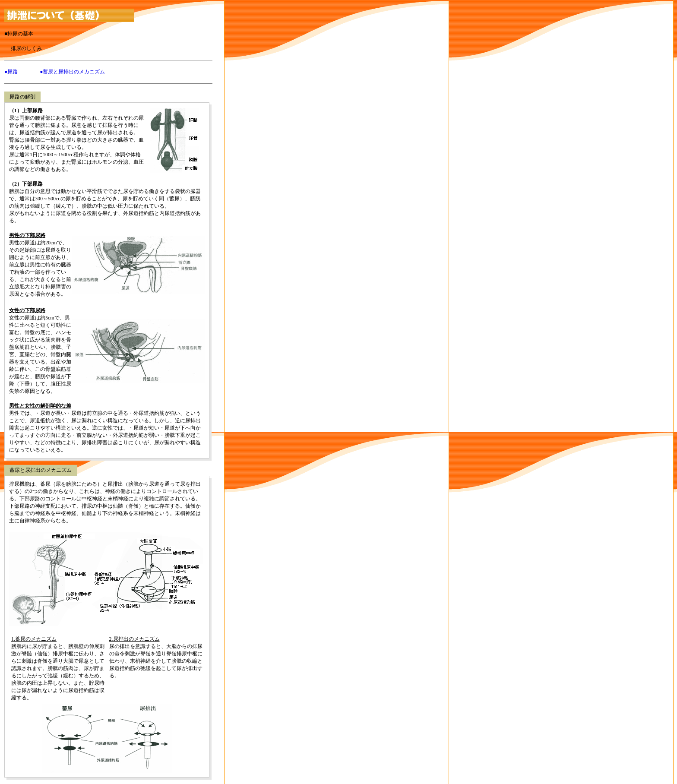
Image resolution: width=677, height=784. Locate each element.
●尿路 (11, 72)
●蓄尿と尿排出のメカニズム (72, 72)
